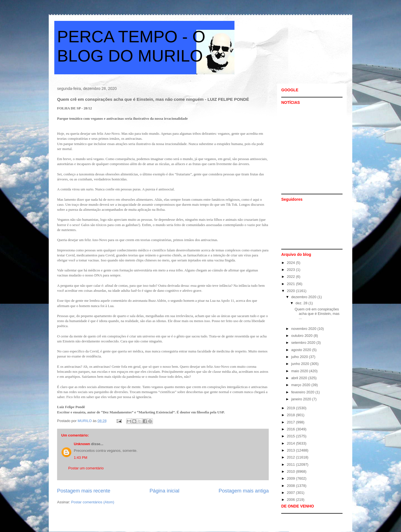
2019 (291, 408)
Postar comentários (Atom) (93, 502)
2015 (291, 436)
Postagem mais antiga (244, 491)
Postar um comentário (86, 468)
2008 (291, 486)
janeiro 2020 (302, 399)
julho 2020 (300, 357)
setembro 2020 (304, 343)
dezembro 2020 (304, 297)
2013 (291, 450)
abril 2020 (300, 378)
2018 (291, 415)
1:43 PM (80, 458)
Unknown (82, 444)
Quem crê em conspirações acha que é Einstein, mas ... (317, 313)
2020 (291, 291)
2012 (291, 457)
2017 (291, 422)
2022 (291, 277)
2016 (291, 429)
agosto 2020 (302, 350)
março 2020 (301, 385)
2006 (291, 500)
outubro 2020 (302, 336)
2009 (291, 478)
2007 (291, 493)
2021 (291, 284)
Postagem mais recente (84, 491)
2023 (291, 270)
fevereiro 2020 (303, 392)
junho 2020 (301, 364)
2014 (291, 443)
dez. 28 (302, 303)
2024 (291, 263)
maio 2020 (300, 371)
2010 (291, 471)
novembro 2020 (304, 329)
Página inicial (164, 491)
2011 (291, 464)
